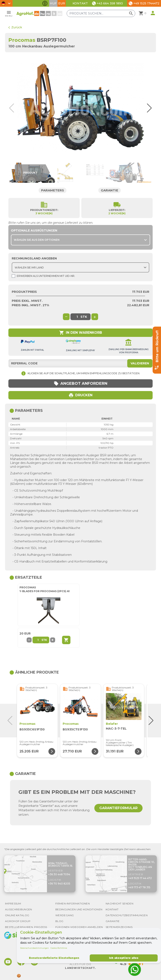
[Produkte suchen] (101, 13)
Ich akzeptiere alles (124, 958)
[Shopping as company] (13, 276)
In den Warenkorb (81, 333)
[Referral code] (80, 363)
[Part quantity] (38, 640)
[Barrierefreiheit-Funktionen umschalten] (45, 3)
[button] (148, 108)
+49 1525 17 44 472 (140, 878)
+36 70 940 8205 (59, 884)
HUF (53, 3)
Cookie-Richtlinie (59, 948)
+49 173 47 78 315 (139, 887)
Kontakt (80, 3)
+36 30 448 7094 (59, 874)
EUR (62, 3)
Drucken (80, 395)
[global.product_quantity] (77, 317)
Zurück (15, 27)
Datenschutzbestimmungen (34, 948)
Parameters (52, 190)
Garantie (110, 190)
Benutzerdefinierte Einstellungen (54, 958)
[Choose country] (80, 267)
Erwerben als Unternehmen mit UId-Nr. (43, 276)
